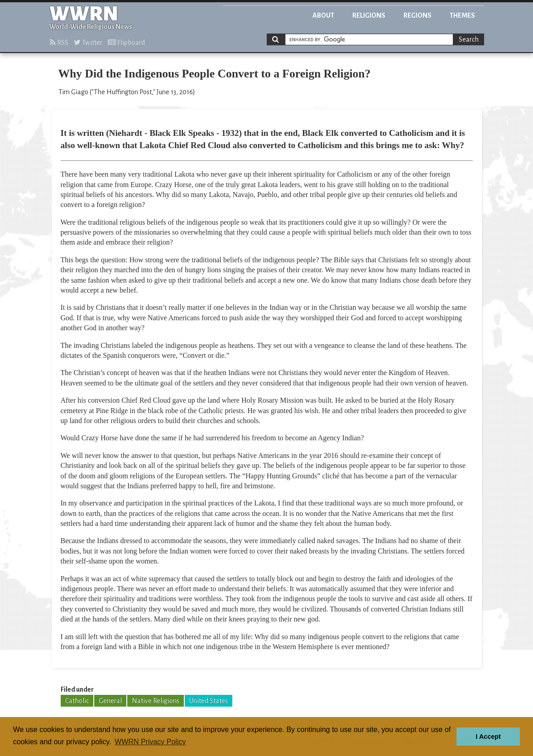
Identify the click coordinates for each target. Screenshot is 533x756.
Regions (418, 15)
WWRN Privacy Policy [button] (150, 742)
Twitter (88, 43)
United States (209, 701)
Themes (462, 15)
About (323, 15)
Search (469, 39)
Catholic (77, 701)
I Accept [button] (488, 737)
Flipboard (126, 43)
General (110, 701)
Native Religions (156, 701)
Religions (369, 15)
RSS (59, 43)
